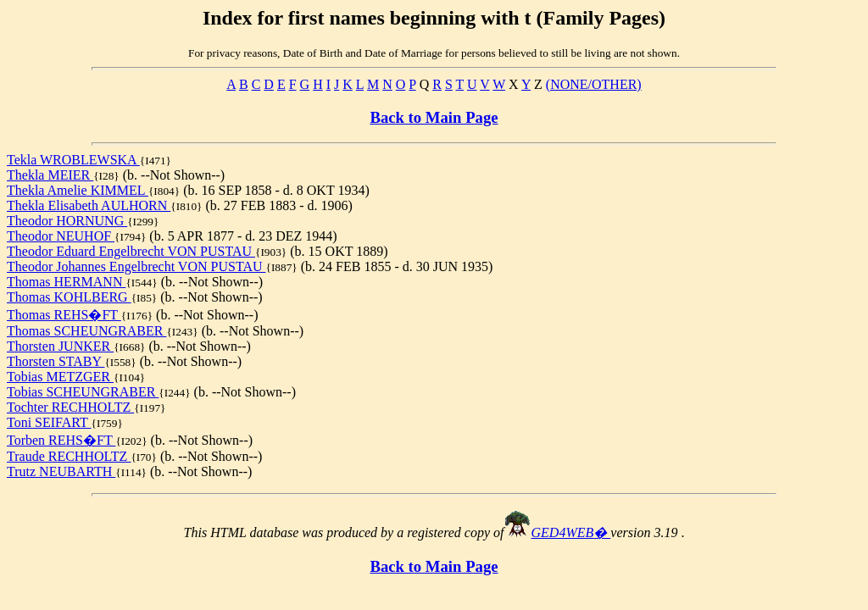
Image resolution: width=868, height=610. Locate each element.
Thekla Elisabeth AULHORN (89, 205)
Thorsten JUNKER (60, 346)
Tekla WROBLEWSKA (73, 160)
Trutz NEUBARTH (61, 471)
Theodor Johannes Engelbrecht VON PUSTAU (136, 266)
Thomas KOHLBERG (69, 297)
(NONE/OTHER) (594, 84)
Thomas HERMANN (66, 282)
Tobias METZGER (60, 377)
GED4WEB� (571, 532)
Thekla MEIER (50, 175)
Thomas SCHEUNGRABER (86, 331)
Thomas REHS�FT (64, 315)
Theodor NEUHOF (61, 236)
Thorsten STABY (56, 361)
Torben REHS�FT (61, 440)
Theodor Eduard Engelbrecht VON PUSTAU (131, 251)
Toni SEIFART (49, 422)
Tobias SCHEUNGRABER (83, 392)
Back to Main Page (434, 117)
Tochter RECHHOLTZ (70, 407)
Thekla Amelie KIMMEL (78, 190)
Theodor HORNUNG (67, 221)
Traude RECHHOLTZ (69, 456)
